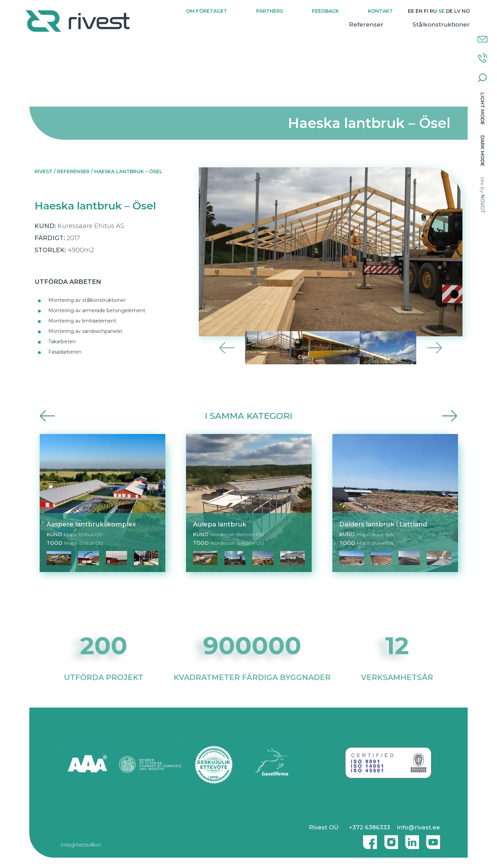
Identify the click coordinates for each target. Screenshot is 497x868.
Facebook (368, 839)
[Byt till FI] (422, 11)
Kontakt (377, 11)
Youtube (433, 839)
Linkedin (410, 839)
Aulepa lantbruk (220, 524)
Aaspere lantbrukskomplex (91, 524)
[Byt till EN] (415, 11)
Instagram (389, 839)
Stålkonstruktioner (437, 24)
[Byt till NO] (462, 11)
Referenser (362, 24)
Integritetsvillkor (81, 845)
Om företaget (203, 11)
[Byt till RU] (430, 11)
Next (434, 348)
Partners (266, 11)
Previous (227, 348)
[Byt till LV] (454, 11)
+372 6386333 (369, 827)
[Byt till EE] (407, 11)
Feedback (322, 11)
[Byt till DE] (446, 11)
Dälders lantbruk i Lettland (383, 524)
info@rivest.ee (418, 827)
